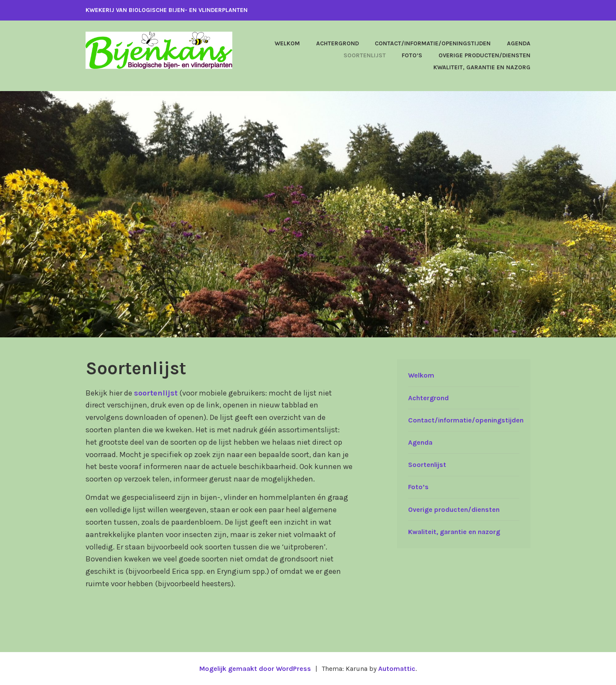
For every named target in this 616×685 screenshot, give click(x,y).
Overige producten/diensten (484, 55)
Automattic (397, 669)
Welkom (287, 43)
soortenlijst (156, 393)
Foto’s (412, 55)
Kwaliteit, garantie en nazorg (482, 67)
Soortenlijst (365, 55)
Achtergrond (338, 43)
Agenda (519, 43)
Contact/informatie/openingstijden (433, 43)
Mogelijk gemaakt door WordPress (255, 669)
